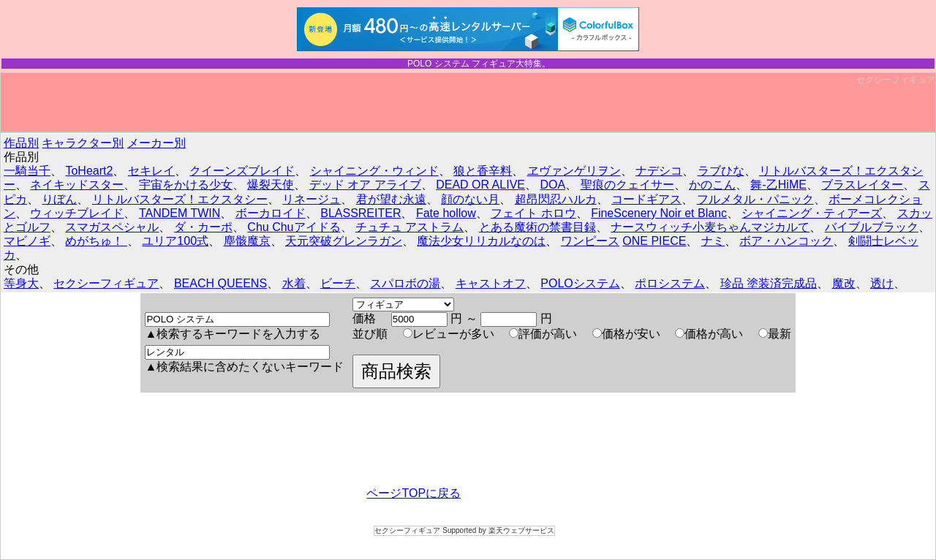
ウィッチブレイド (77, 213)
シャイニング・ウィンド (374, 171)
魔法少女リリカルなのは (481, 241)
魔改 (844, 283)
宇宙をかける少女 (186, 185)
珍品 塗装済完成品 (769, 283)
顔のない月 (470, 199)
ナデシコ (659, 171)
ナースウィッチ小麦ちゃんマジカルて (710, 227)
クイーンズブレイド (242, 171)
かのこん (712, 185)
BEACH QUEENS (220, 283)
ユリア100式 (175, 241)
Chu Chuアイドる (294, 227)
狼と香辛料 (483, 171)
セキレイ (151, 171)
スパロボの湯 (405, 283)
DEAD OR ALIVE (480, 185)
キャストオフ (491, 283)
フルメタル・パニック (755, 199)
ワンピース (590, 241)
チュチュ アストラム (409, 227)
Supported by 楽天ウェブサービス (498, 530)
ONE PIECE (654, 241)
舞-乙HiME (778, 185)
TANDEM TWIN (180, 213)
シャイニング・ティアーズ (812, 213)
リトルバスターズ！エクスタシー (180, 199)
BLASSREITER (361, 213)
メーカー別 (156, 143)
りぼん (59, 199)
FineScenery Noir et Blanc (659, 213)
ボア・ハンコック (786, 241)
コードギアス (646, 199)
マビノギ (27, 241)
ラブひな (721, 171)
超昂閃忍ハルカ (556, 199)
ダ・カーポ (203, 227)
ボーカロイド (271, 213)
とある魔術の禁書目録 (537, 227)
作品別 (21, 143)
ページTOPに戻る (414, 493)
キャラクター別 (83, 143)
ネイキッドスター (77, 185)
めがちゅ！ (96, 241)
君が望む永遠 (391, 199)
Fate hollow (446, 213)
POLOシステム (580, 283)
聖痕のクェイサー (627, 185)
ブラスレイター (862, 185)
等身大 (21, 283)
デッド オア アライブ (365, 185)
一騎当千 (27, 171)
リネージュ (312, 199)
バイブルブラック (872, 227)
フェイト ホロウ (533, 213)
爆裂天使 (271, 185)
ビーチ (338, 283)
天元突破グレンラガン (344, 241)
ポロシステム (670, 283)
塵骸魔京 (247, 241)
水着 (294, 283)
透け (882, 283)
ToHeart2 (89, 171)
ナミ (713, 241)
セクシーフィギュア (896, 80)
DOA (552, 185)
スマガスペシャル (112, 227)
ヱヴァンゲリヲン (574, 171)
